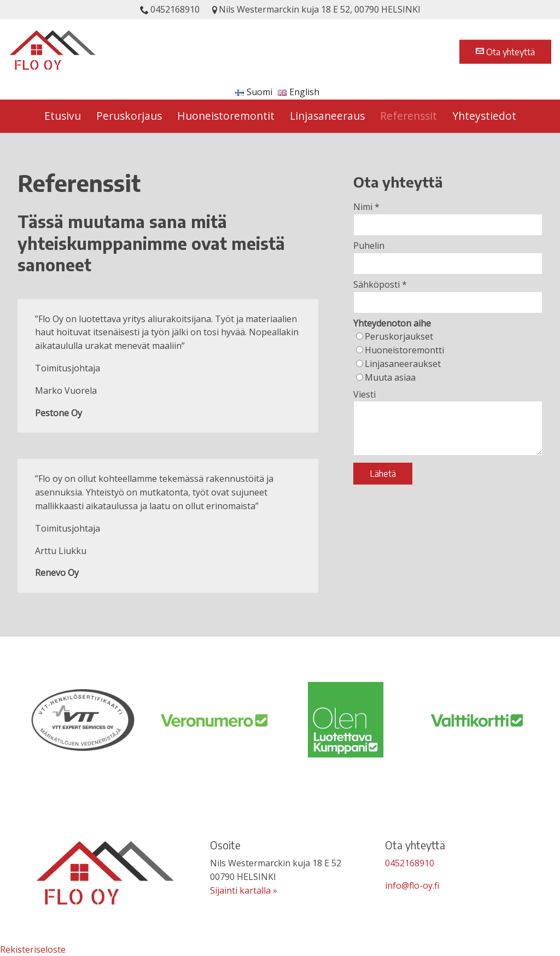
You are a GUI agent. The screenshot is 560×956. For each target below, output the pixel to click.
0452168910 (170, 9)
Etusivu (63, 116)
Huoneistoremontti (404, 350)
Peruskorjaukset (399, 336)
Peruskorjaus (129, 116)
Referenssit (409, 116)
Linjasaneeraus (327, 116)
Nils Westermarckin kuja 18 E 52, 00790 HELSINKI (316, 9)
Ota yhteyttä (505, 51)
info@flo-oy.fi (412, 885)
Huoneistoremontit (226, 116)
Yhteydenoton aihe (392, 323)
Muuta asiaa (390, 377)
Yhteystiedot (484, 116)
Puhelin (369, 246)
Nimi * (366, 207)
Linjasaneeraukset (403, 364)
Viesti (364, 394)
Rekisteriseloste (33, 949)
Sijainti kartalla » (244, 890)
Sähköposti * (380, 284)
